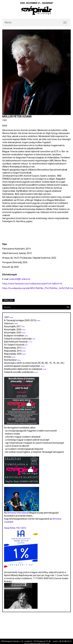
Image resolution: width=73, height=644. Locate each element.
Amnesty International (18, 513)
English (8, 300)
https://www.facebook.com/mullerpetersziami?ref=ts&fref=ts (32, 284)
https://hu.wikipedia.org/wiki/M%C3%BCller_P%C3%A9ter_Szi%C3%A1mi (38, 288)
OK (68, 307)
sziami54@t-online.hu (20, 279)
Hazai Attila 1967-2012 (15, 528)
